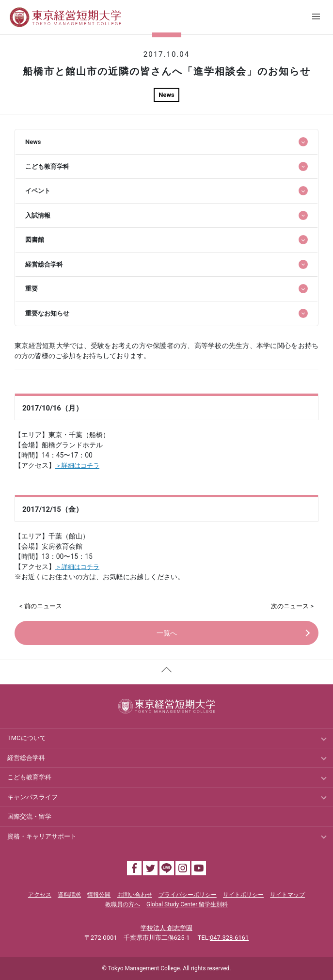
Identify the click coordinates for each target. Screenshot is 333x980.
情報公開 (99, 895)
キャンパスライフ (32, 797)
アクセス (40, 895)
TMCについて (27, 738)
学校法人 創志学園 (166, 928)
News (166, 95)
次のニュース (290, 606)
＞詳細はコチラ (77, 466)
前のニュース (43, 606)
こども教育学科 (29, 777)
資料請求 (69, 895)
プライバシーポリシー (188, 895)
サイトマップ (287, 895)
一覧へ (167, 633)
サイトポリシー (243, 895)
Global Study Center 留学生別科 (187, 904)
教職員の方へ (123, 904)
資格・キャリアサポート (42, 836)
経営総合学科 (26, 758)
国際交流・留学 (29, 816)
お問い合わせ (135, 895)
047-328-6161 (229, 938)
